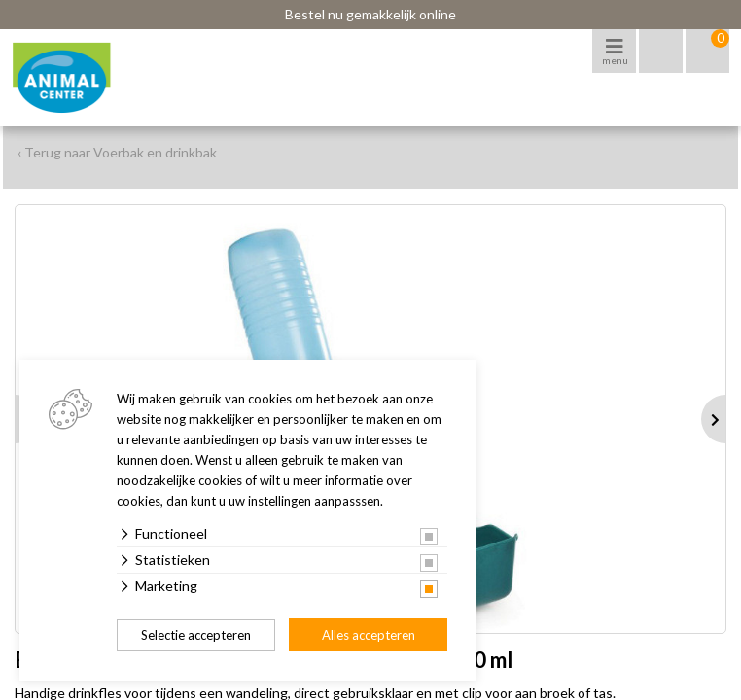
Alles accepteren (369, 635)
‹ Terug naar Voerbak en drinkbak (117, 152)
